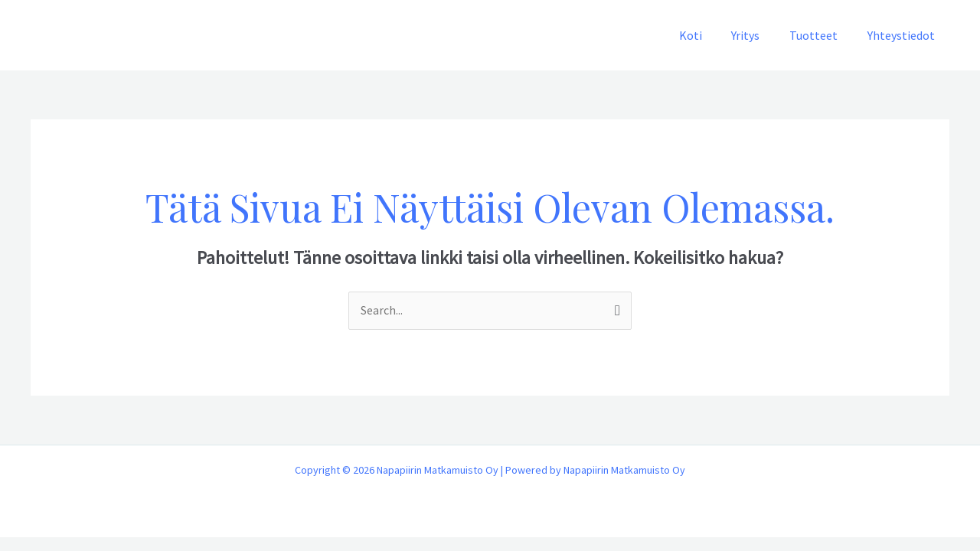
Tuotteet (821, 35)
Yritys (758, 35)
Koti (708, 35)
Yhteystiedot (903, 35)
